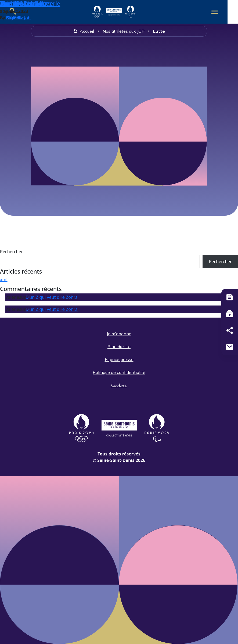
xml (4, 279)
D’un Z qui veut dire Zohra (52, 297)
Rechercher (11, 252)
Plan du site (119, 347)
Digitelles (16, 18)
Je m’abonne (119, 334)
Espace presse (119, 359)
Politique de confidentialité (119, 372)
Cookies (119, 385)
